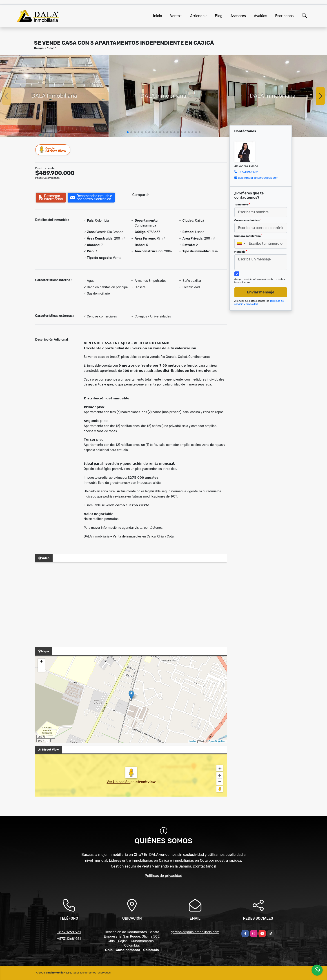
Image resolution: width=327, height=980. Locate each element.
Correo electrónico (248, 220)
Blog (219, 16)
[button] (128, 132)
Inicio (158, 16)
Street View (53, 150)
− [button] (41, 669)
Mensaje (241, 252)
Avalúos (260, 16)
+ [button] (41, 662)
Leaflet (193, 741)
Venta (175, 16)
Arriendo (197, 16)
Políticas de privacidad (163, 876)
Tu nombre (242, 205)
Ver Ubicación (118, 782)
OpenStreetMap (217, 741)
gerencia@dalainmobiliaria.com (195, 932)
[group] (54, 96)
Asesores (238, 16)
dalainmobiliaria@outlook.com (258, 178)
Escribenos (284, 16)
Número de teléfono (248, 236)
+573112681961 (248, 172)
